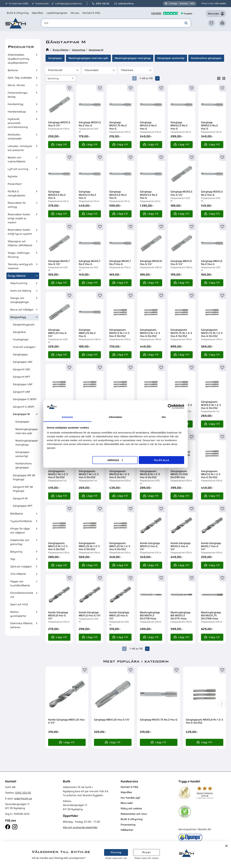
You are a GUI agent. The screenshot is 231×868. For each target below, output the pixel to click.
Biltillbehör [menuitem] (17, 514)
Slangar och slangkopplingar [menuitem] (20, 300)
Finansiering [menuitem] (128, 825)
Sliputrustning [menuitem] (19, 283)
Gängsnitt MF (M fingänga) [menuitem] (23, 489)
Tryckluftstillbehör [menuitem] (21, 521)
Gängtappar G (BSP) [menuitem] (25, 399)
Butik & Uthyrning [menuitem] (18, 13)
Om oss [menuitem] (75, 13)
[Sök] (186, 23)
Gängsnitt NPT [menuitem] (21, 377)
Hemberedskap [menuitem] (17, 112)
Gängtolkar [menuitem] (19, 332)
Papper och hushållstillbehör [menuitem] (20, 583)
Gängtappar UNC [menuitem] (23, 362)
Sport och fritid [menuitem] (19, 604)
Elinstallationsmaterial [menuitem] (22, 595)
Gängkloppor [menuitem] (20, 354)
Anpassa (115, 460)
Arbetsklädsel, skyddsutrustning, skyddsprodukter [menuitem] (19, 59)
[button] (211, 23)
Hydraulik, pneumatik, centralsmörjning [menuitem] (18, 123)
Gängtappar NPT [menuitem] (23, 506)
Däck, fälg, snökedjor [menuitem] (20, 78)
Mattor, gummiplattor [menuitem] (18, 614)
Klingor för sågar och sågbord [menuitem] (20, 531)
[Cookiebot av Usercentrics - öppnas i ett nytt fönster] (170, 406)
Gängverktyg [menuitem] (18, 317)
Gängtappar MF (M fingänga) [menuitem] (24, 477)
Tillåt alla (161, 460)
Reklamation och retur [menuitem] (134, 814)
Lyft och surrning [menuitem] (18, 169)
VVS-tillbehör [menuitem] (18, 574)
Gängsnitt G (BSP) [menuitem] (24, 407)
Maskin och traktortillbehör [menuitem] (17, 159)
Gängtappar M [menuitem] (21, 414)
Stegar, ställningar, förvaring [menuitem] (19, 255)
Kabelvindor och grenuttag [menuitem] (20, 542)
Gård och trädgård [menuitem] (21, 567)
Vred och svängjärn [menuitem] (24, 347)
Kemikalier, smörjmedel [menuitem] (15, 137)
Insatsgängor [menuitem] (21, 339)
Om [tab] (164, 417)
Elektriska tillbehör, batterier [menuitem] (22, 625)
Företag (116, 852)
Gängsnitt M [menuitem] (20, 498)
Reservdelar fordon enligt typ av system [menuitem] (20, 232)
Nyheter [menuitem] (13, 176)
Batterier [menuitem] (13, 70)
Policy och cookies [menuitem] (131, 808)
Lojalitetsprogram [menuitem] (57, 13)
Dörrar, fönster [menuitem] (16, 85)
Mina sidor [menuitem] (127, 803)
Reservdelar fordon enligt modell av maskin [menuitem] (19, 218)
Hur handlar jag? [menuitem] (130, 798)
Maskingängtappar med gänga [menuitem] (27, 443)
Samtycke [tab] (67, 417)
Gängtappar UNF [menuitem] (23, 384)
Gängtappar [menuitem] (22, 422)
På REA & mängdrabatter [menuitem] (17, 193)
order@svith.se (126, 4)
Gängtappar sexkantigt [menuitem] (22, 454)
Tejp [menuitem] (13, 559)
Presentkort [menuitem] (15, 184)
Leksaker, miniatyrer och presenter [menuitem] (20, 148)
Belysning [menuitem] (16, 552)
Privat (146, 852)
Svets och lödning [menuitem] (21, 291)
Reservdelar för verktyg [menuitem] (17, 205)
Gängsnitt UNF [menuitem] (22, 392)
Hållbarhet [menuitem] (127, 830)
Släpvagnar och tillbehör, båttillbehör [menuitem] (20, 243)
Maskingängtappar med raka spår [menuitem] (27, 431)
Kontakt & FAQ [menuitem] (91, 13)
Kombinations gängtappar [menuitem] (24, 465)
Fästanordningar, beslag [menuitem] (18, 95)
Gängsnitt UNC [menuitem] (22, 369)
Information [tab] (116, 417)
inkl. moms (220, 3)
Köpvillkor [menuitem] (38, 13)
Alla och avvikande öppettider (80, 827)
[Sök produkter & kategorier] (116, 23)
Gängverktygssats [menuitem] (24, 325)
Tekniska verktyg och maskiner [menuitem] (20, 266)
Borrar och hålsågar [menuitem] (22, 310)
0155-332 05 (103, 4)
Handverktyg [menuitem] (15, 104)
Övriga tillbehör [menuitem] (17, 276)
